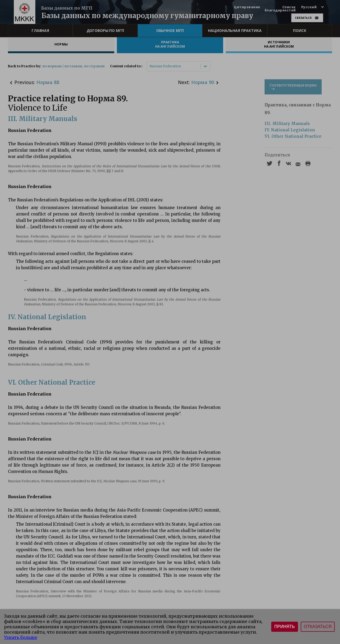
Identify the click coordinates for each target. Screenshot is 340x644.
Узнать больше (21, 637)
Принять (285, 627)
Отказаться (318, 627)
